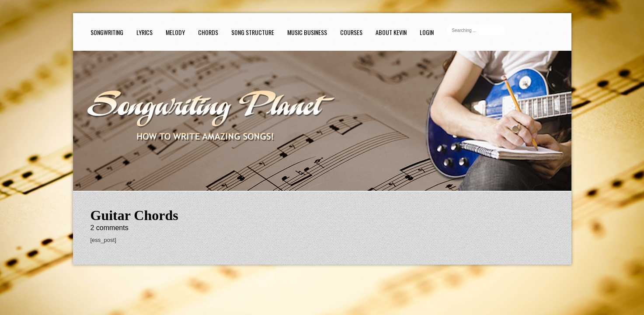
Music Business (307, 32)
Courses (351, 32)
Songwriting (107, 32)
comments (110, 228)
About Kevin (391, 32)
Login (427, 32)
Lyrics (144, 32)
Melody (175, 32)
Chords (208, 32)
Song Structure (253, 32)
